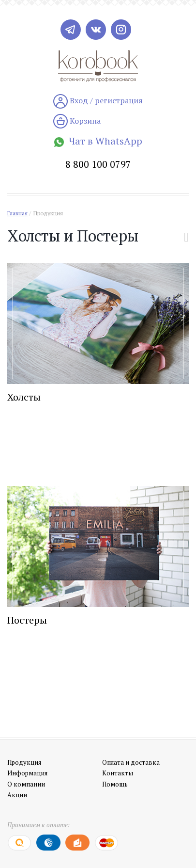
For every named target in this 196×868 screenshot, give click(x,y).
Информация (27, 773)
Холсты (24, 397)
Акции (17, 795)
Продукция (48, 213)
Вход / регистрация (98, 101)
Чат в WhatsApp (98, 141)
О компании (26, 784)
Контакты (118, 773)
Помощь (115, 784)
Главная (17, 213)
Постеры (27, 620)
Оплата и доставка (131, 762)
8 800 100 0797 (98, 164)
